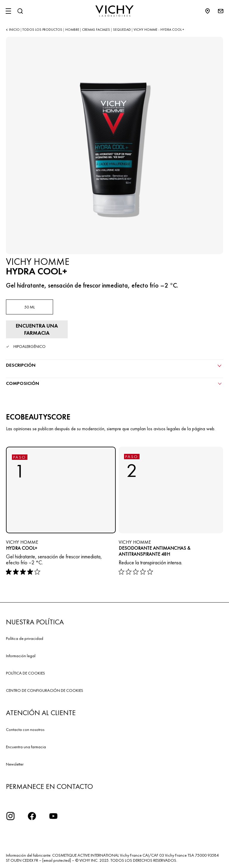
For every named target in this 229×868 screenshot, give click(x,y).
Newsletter (15, 764)
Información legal (21, 656)
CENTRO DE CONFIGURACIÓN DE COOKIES (45, 690)
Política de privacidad (25, 638)
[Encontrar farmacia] (37, 329)
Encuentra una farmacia (26, 747)
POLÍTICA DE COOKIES (25, 673)
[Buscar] (20, 11)
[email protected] (57, 860)
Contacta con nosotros (25, 729)
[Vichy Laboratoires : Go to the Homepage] (114, 11)
